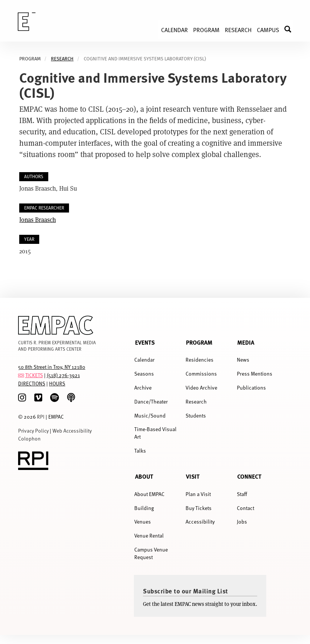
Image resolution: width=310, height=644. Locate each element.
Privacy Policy (33, 431)
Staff (242, 494)
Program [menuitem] (206, 29)
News (243, 360)
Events (145, 342)
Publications (251, 387)
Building (144, 508)
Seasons (144, 374)
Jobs (242, 522)
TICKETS (34, 375)
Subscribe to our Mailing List (186, 591)
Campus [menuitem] (268, 29)
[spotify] (54, 398)
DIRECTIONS (32, 383)
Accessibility (200, 522)
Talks (140, 451)
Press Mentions (255, 374)
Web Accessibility (72, 431)
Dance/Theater (151, 401)
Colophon (29, 438)
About (144, 476)
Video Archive (201, 387)
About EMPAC (149, 494)
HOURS (57, 383)
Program (199, 342)
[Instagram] (22, 398)
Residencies (200, 360)
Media (246, 342)
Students (196, 415)
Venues (143, 522)
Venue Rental (149, 535)
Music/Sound (150, 415)
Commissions (201, 374)
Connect (249, 476)
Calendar (144, 360)
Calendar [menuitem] (174, 29)
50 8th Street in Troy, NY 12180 (52, 367)
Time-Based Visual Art (155, 433)
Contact (246, 508)
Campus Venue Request (151, 553)
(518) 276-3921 (63, 375)
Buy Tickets (199, 508)
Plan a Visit (198, 494)
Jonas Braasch (38, 220)
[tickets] (21, 375)
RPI (41, 417)
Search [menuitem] (291, 29)
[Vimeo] (38, 398)
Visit (193, 476)
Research (62, 59)
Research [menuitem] (238, 29)
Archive (143, 387)
